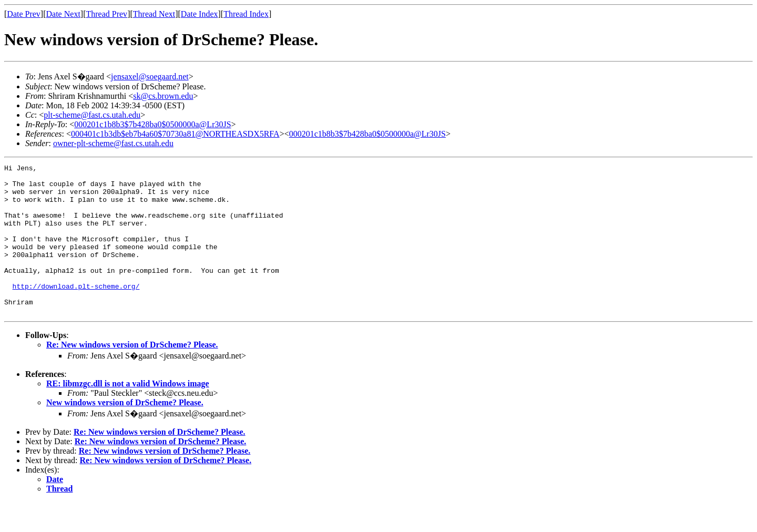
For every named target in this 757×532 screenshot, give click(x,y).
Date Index (200, 14)
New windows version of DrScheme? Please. (125, 432)
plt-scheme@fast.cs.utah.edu (92, 115)
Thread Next (154, 14)
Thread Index (246, 14)
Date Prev (24, 14)
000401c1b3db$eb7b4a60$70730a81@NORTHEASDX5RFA (175, 134)
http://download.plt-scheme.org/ (76, 311)
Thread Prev (106, 14)
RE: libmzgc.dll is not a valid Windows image (128, 413)
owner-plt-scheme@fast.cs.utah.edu (113, 143)
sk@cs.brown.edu (163, 96)
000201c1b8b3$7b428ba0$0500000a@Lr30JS (152, 124)
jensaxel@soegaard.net (150, 76)
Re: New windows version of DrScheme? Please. (132, 375)
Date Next (63, 14)
